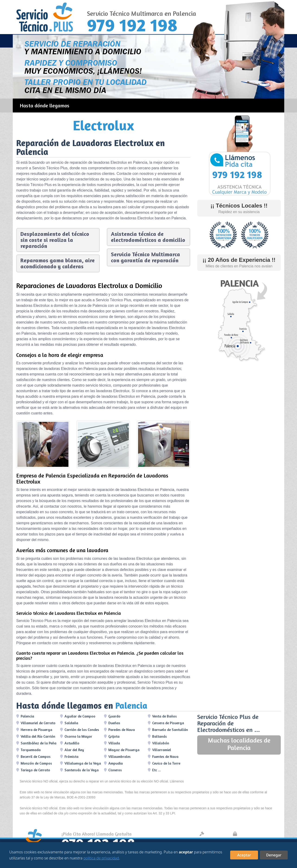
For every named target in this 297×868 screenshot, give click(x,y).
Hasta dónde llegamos (45, 106)
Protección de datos (256, 834)
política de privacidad (101, 858)
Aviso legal (214, 834)
